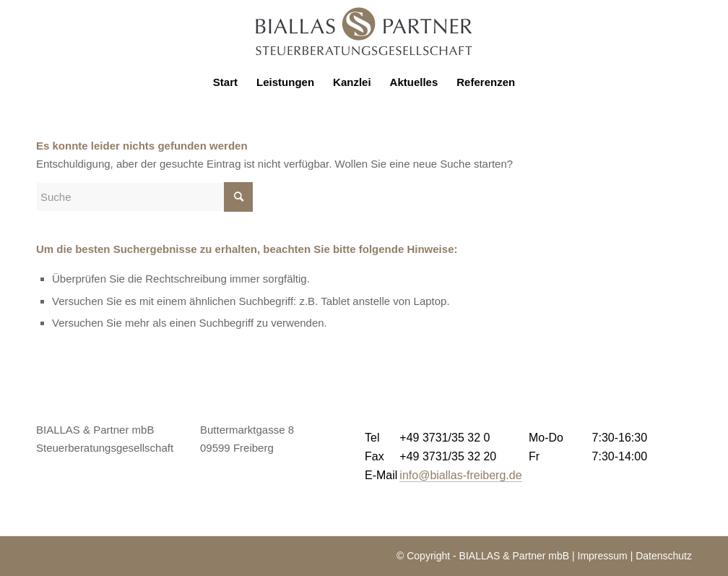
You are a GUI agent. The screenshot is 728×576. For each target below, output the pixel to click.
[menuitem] (225, 82)
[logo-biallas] (364, 32)
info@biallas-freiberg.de (460, 475)
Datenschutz (664, 556)
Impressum (603, 556)
